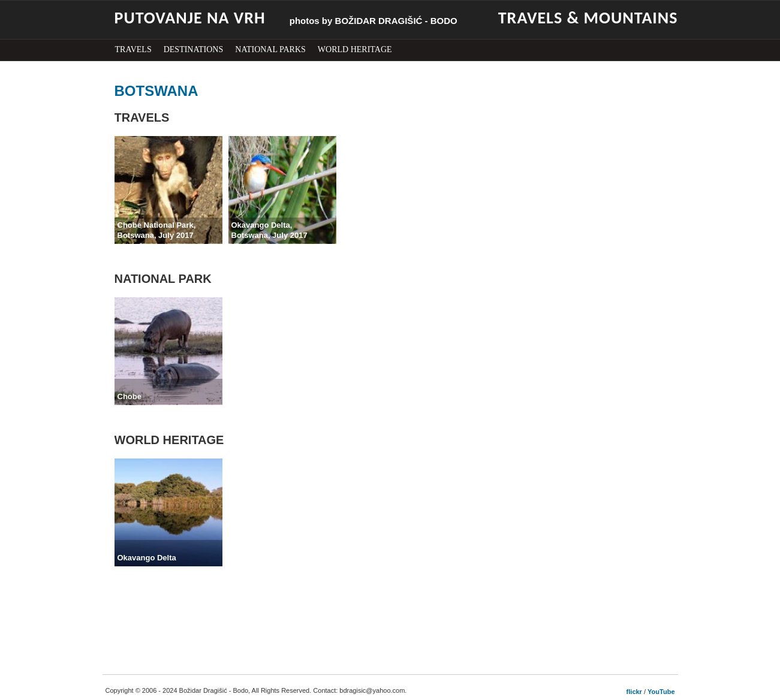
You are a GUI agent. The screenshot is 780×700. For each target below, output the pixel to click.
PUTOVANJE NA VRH (190, 18)
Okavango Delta (147, 558)
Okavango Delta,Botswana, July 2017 (269, 230)
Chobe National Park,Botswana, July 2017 (157, 230)
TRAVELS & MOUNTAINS (588, 18)
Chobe (130, 396)
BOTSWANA (156, 91)
